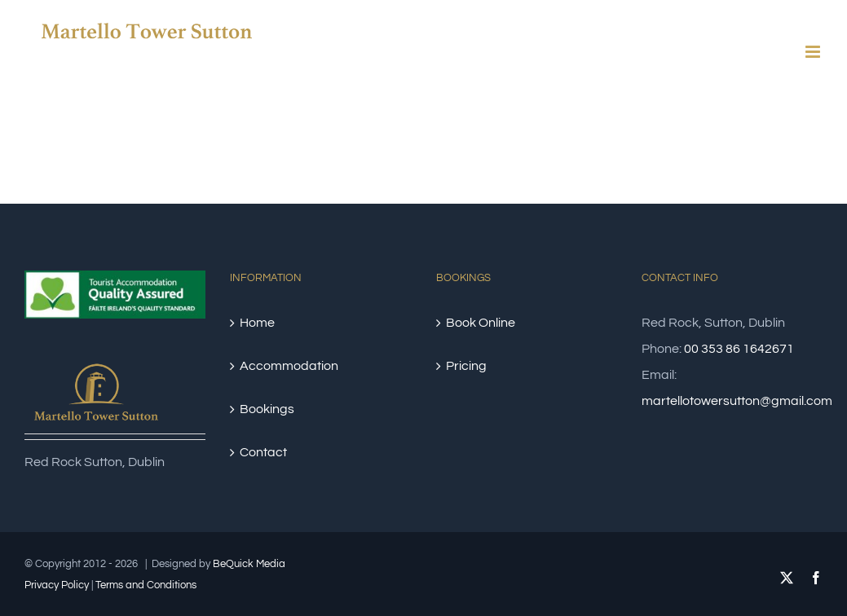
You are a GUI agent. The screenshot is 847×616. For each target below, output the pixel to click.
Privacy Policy (57, 585)
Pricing (466, 366)
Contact (263, 452)
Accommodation (289, 366)
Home (257, 323)
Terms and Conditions (146, 585)
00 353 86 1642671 (739, 349)
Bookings (267, 409)
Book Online (481, 323)
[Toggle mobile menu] (814, 52)
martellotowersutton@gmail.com (737, 401)
